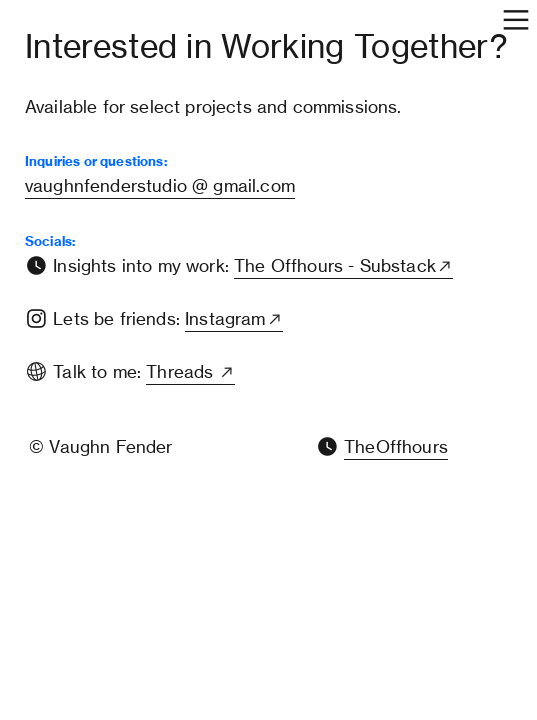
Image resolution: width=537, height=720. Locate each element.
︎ (327, 447)
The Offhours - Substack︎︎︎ (343, 266)
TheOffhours (396, 447)
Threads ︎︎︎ (190, 372)
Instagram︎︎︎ (234, 319)
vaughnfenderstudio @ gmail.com (160, 186)
